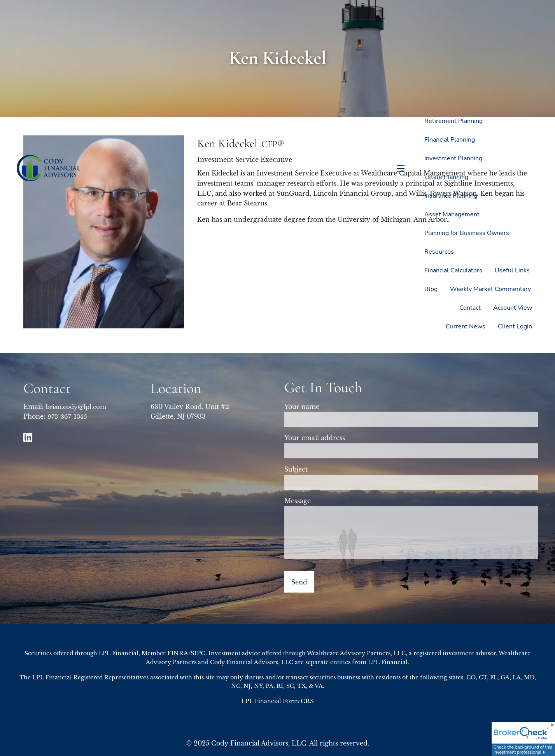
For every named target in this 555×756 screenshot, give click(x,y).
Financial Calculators (453, 270)
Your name (335, 407)
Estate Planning (446, 177)
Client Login (515, 326)
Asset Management (452, 214)
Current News (466, 326)
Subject (330, 469)
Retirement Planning (453, 121)
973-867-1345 (67, 417)
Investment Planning (453, 158)
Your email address (348, 438)
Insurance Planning (451, 196)
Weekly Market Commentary (490, 289)
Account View (513, 308)
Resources (439, 252)
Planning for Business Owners (467, 233)
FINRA (178, 653)
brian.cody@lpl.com (76, 407)
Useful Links (512, 270)
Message (331, 501)
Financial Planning (450, 140)
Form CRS (298, 701)
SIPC (198, 653)
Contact (470, 308)
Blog (431, 289)
